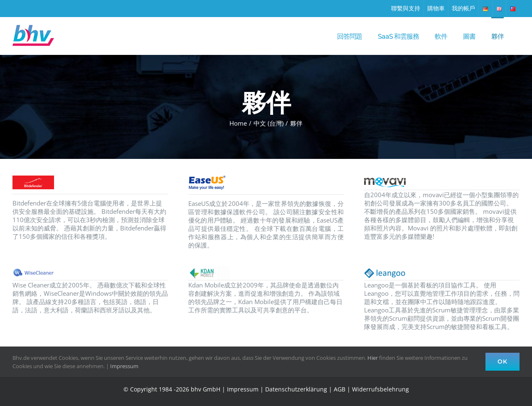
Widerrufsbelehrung (381, 389)
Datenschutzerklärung (296, 389)
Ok (502, 361)
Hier (373, 358)
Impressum (243, 389)
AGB (340, 389)
